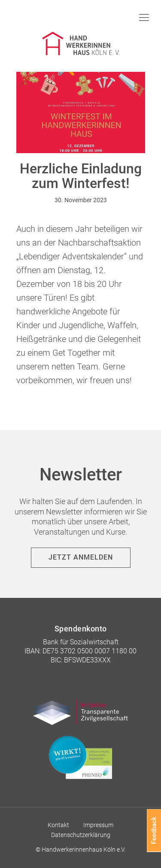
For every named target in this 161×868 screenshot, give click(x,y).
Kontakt (58, 825)
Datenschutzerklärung (81, 835)
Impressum (98, 825)
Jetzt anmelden (81, 557)
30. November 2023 (81, 200)
